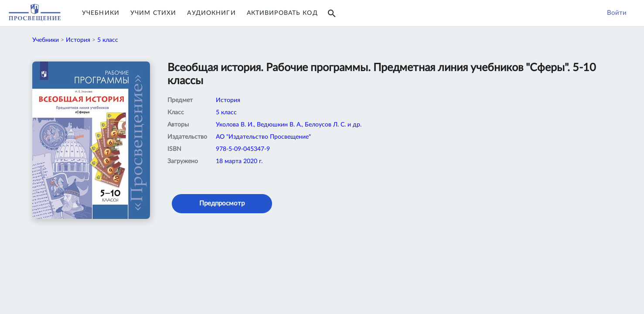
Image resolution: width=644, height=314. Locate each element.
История (78, 40)
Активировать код (282, 13)
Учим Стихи (153, 13)
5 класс (108, 40)
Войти (617, 13)
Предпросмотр (222, 203)
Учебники (101, 13)
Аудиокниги (211, 13)
